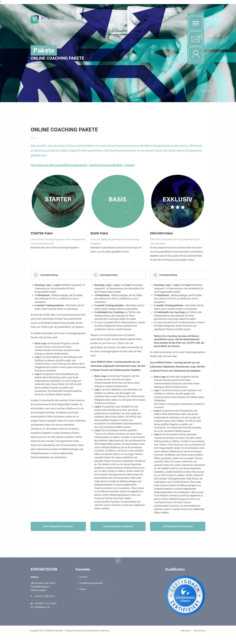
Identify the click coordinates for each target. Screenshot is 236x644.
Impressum (173, 7)
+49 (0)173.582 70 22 (45, 596)
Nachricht (196, 34)
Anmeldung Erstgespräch (91, 583)
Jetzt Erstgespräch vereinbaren (58, 526)
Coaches (83, 577)
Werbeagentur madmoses (99, 631)
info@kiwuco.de (42, 607)
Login (193, 50)
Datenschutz (186, 7)
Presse (163, 7)
